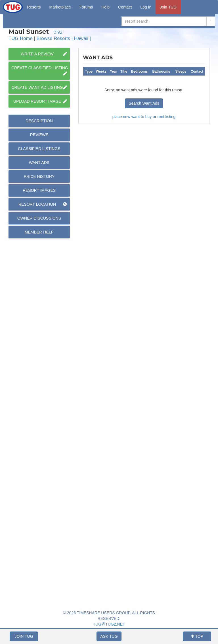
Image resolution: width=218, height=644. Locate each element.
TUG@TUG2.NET (109, 624)
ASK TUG (109, 636)
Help (105, 7)
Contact (125, 7)
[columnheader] (89, 71)
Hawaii (81, 38)
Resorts (34, 7)
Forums (86, 7)
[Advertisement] (144, 410)
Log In (146, 7)
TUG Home (21, 38)
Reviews (39, 135)
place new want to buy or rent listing (144, 117)
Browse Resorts (53, 38)
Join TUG (168, 7)
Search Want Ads (144, 103)
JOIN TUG (24, 636)
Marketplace (60, 7)
